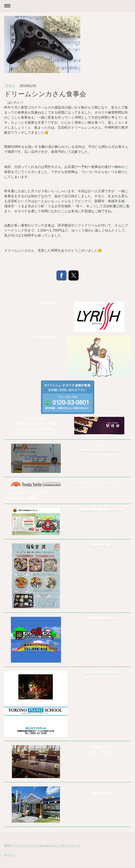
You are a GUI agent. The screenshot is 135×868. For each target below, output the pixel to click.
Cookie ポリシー (52, 846)
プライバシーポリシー (25, 846)
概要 (7, 846)
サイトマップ (72, 846)
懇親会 (11, 86)
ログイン (10, 855)
